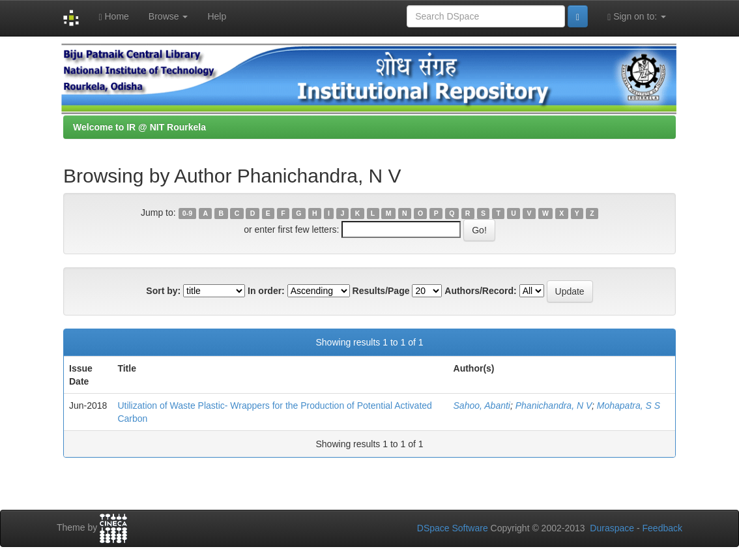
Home (113, 17)
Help (217, 16)
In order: (266, 291)
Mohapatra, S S (629, 405)
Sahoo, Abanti (482, 405)
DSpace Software (453, 528)
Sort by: (163, 291)
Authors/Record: (480, 291)
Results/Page (381, 291)
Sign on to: (637, 17)
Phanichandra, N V (554, 405)
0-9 (187, 213)
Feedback (662, 528)
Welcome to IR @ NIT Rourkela (139, 127)
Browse (168, 16)
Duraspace (612, 528)
